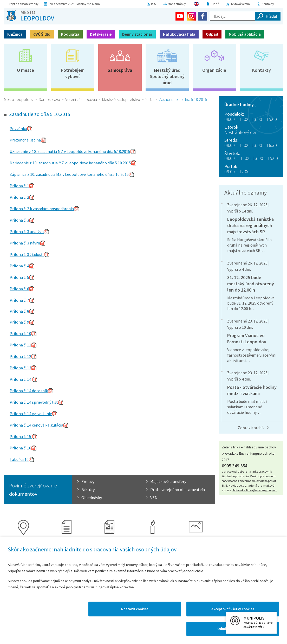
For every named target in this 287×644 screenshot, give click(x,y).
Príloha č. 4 (19, 266)
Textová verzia (240, 4)
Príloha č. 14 (21, 379)
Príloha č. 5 (19, 277)
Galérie (196, 541)
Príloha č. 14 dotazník (29, 391)
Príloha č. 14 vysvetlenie (31, 414)
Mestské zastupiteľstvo (121, 99)
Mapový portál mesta (23, 544)
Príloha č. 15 (21, 436)
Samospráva (120, 70)
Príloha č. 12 (20, 356)
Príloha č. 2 (19, 197)
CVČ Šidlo (42, 34)
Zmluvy (88, 481)
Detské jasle (101, 34)
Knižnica (15, 34)
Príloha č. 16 (20, 448)
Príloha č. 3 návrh (25, 243)
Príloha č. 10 (20, 333)
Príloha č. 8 (19, 311)
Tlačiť (215, 4)
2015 (149, 99)
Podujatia (70, 34)
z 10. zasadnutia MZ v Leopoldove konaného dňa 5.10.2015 (80, 151)
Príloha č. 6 (19, 289)
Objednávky (92, 498)
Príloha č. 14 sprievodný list (34, 402)
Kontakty (268, 4)
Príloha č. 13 (20, 368)
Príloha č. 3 (19, 220)
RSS (153, 4)
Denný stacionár (137, 34)
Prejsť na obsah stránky (23, 4)
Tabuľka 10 (19, 459)
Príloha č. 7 (19, 300)
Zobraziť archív (251, 428)
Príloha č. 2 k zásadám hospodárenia (42, 209)
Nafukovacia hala (179, 34)
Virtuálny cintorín (153, 544)
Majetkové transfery (168, 481)
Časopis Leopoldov (110, 544)
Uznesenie (19, 151)
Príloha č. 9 (19, 322)
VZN (154, 498)
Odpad (212, 34)
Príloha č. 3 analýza (27, 231)
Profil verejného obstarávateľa (178, 490)
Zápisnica (18, 174)
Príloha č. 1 (19, 186)
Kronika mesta (67, 541)
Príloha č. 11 (20, 345)
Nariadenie (20, 163)
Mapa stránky (177, 4)
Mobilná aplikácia (245, 34)
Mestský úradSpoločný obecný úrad (167, 76)
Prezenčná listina (25, 140)
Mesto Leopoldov (19, 99)
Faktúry (88, 490)
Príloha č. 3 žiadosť (27, 254)
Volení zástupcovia (81, 99)
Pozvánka (18, 128)
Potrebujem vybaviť (73, 73)
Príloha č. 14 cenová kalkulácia (36, 425)
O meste (25, 70)
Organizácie (214, 70)
